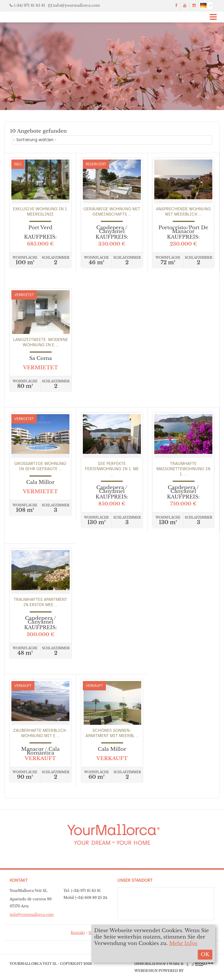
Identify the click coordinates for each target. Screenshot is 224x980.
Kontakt (78, 933)
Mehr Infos (183, 943)
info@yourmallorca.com (77, 5)
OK (205, 954)
